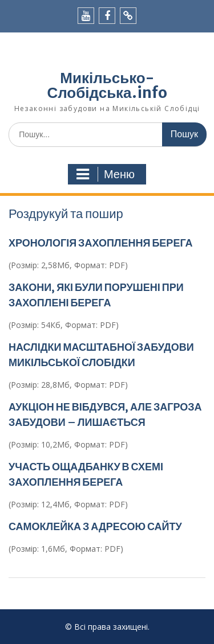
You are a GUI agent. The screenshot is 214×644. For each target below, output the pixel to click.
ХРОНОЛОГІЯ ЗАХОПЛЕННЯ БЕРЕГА (100, 243)
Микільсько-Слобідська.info (107, 85)
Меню (106, 174)
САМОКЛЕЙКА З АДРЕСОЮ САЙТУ (95, 526)
